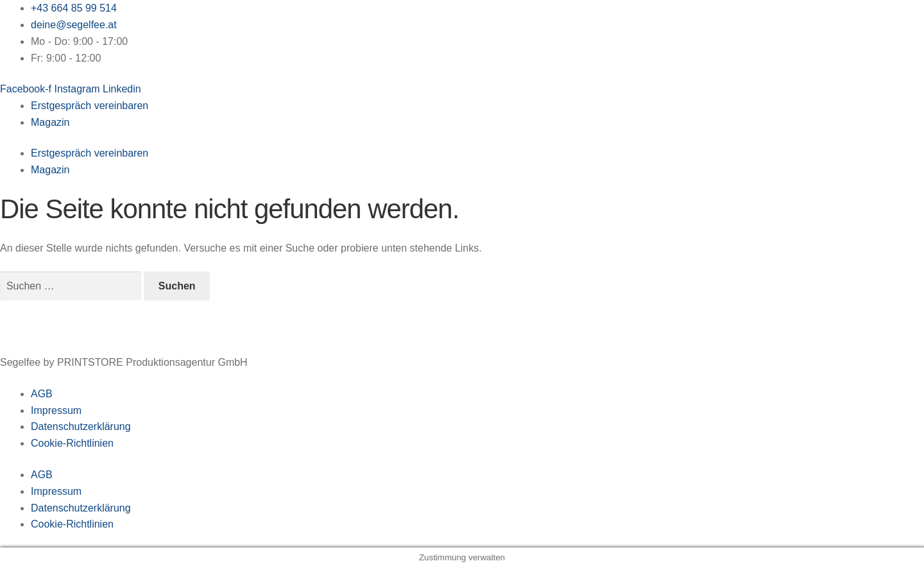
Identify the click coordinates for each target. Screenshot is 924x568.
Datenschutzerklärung (81, 426)
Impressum (56, 410)
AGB (42, 394)
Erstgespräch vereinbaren (90, 106)
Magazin (50, 122)
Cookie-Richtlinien (72, 443)
